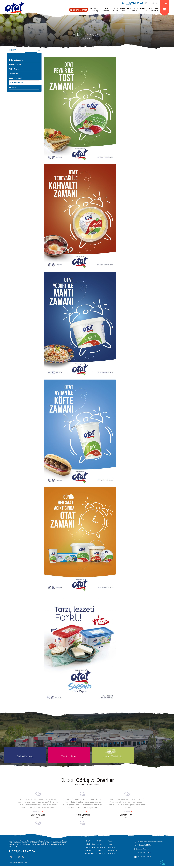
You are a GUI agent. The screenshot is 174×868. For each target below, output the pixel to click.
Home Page (94, 10)
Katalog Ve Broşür (16, 79)
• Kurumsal (89, 852)
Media (122, 10)
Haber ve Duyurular (16, 61)
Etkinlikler (13, 88)
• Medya (99, 852)
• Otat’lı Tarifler (101, 855)
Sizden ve (87, 782)
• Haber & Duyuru (113, 852)
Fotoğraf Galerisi (15, 66)
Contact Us (153, 10)
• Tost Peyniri (100, 843)
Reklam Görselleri (87, 35)
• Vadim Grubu (101, 849)
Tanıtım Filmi (14, 75)
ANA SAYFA (84, 40)
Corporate (104, 10)
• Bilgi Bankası (90, 855)
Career (143, 10)
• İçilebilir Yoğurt (90, 846)
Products (114, 10)
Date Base (132, 10)
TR (164, 3)
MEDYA (92, 40)
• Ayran (110, 846)
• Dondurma (111, 849)
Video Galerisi (14, 70)
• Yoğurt (110, 843)
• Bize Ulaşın (111, 855)
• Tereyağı (99, 846)
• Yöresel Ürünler (90, 849)
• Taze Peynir (89, 843)
